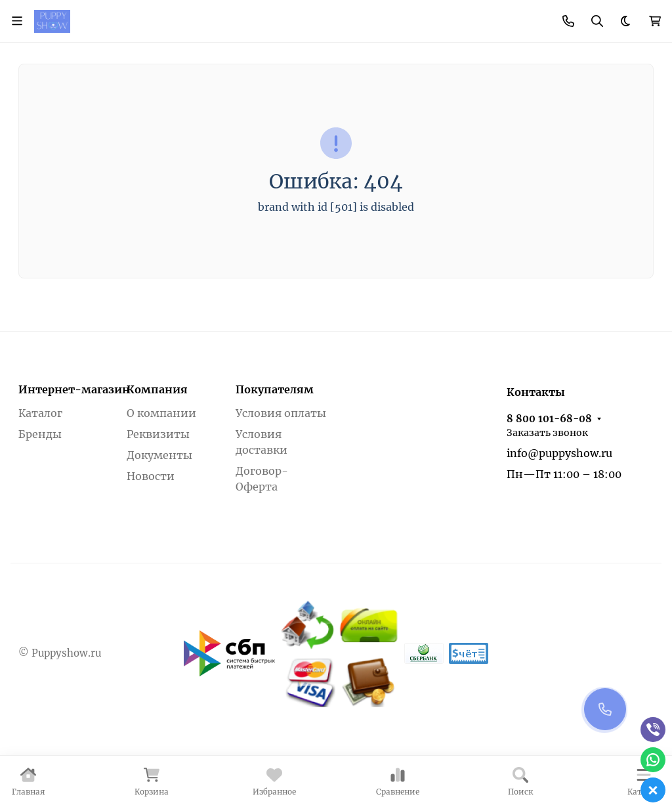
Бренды (40, 434)
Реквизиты (158, 434)
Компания (157, 389)
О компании (161, 413)
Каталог (40, 413)
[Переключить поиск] (597, 21)
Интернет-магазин (74, 389)
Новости (151, 476)
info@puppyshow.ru (559, 453)
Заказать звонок (547, 433)
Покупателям (275, 389)
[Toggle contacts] (568, 21)
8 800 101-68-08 (549, 419)
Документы (159, 455)
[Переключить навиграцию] (17, 21)
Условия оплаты (281, 413)
